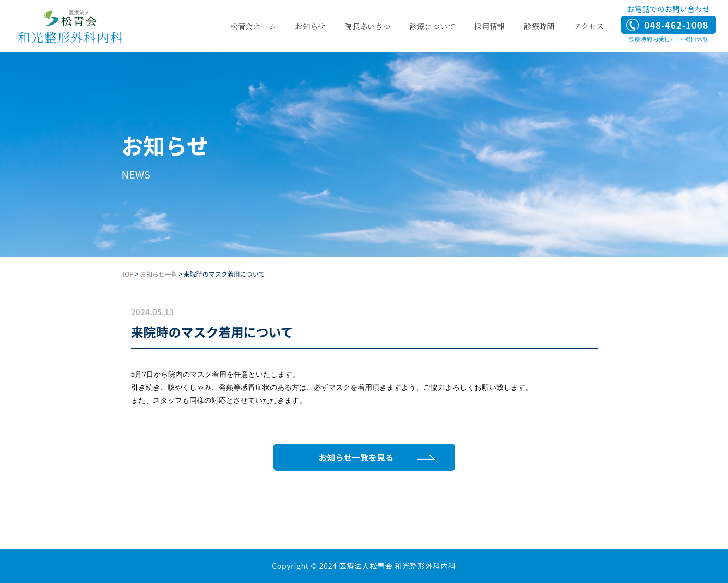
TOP (128, 274)
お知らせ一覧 (159, 274)
